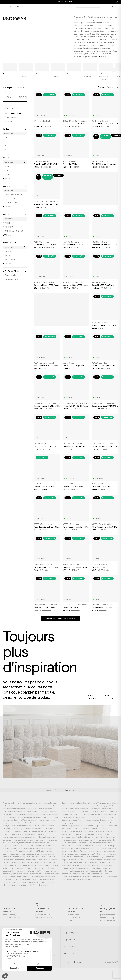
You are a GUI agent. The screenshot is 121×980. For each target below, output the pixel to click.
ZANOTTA (96, 121)
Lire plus (103, 57)
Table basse (10, 259)
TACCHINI (38, 403)
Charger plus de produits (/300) (61, 618)
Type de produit (15, 243)
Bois (7, 170)
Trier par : (102, 87)
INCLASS (66, 444)
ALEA (36, 282)
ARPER (8, 223)
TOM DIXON (96, 444)
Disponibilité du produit (15, 114)
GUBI (65, 363)
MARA (36, 444)
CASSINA (38, 121)
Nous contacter (110, 697)
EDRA (36, 484)
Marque (15, 214)
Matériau (15, 158)
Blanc (7, 142)
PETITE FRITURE (69, 605)
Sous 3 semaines (12, 117)
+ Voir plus (7, 150)
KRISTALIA (96, 605)
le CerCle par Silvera (15, 271)
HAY (93, 484)
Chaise (8, 252)
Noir (7, 146)
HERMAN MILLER (69, 121)
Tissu (7, 166)
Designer (15, 186)
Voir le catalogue (92, 697)
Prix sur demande (12, 108)
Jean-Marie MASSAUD (14, 195)
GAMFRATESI (10, 199)
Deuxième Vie (10, 275)
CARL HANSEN (40, 605)
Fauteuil (8, 255)
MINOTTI (95, 282)
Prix (15, 93)
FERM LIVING (97, 161)
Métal (7, 174)
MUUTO (66, 242)
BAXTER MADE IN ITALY (14, 231)
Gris (7, 138)
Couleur (15, 129)
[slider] (4, 101)
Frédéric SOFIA (11, 203)
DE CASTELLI (97, 363)
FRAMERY (95, 403)
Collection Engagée (13, 279)
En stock (9, 121)
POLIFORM (9, 227)
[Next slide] (114, 67)
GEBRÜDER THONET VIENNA (74, 403)
